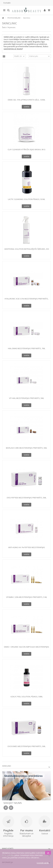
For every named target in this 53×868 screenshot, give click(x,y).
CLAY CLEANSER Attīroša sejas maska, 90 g (26, 149)
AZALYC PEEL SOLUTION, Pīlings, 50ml (27, 697)
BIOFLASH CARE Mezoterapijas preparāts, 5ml (26, 448)
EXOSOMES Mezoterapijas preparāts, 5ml (27, 746)
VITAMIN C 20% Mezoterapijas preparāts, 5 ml (27, 597)
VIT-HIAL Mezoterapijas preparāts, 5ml (26, 398)
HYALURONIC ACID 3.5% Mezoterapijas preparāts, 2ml (26, 300)
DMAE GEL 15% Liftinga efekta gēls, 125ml (26, 100)
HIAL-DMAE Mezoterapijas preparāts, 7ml (27, 348)
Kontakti (7, 3)
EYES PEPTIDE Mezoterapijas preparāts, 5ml (27, 498)
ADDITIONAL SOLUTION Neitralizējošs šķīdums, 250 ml (27, 250)
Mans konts (8, 848)
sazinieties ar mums (13, 49)
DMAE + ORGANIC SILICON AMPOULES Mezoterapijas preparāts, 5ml (27, 648)
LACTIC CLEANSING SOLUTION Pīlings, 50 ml (26, 199)
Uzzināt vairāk (43, 863)
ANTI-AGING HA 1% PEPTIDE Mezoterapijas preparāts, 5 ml (27, 549)
